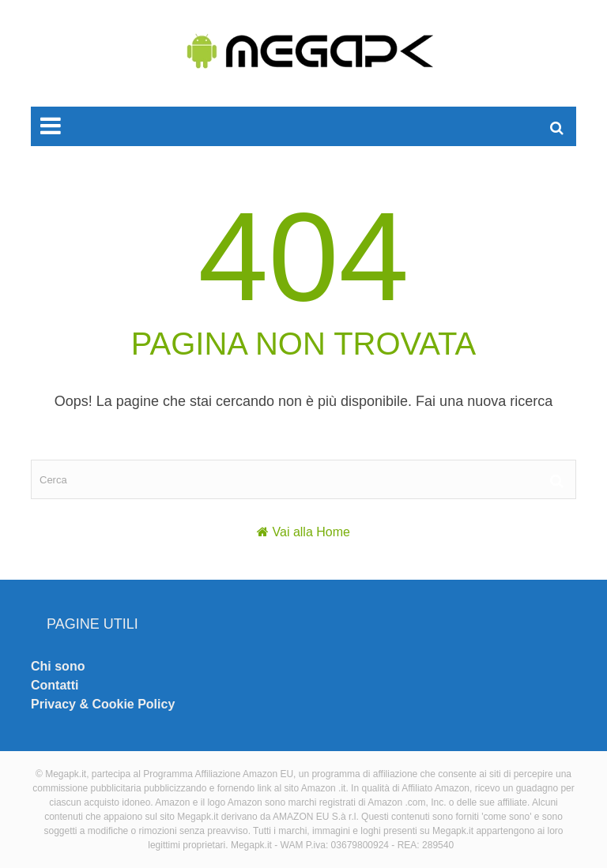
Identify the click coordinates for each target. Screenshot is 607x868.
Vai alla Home (311, 532)
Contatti (55, 685)
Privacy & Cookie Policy (103, 704)
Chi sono (58, 666)
